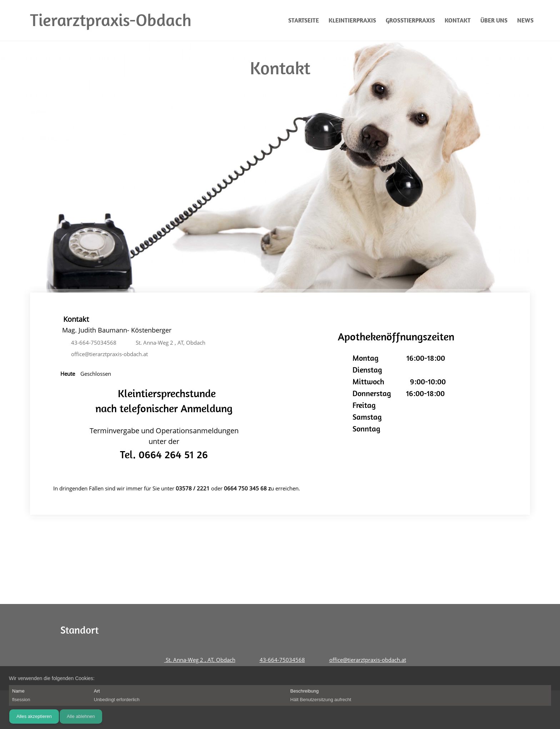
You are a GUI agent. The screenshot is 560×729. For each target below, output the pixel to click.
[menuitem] (304, 20)
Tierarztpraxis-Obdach (111, 20)
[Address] (168, 343)
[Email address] (108, 354)
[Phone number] (92, 343)
